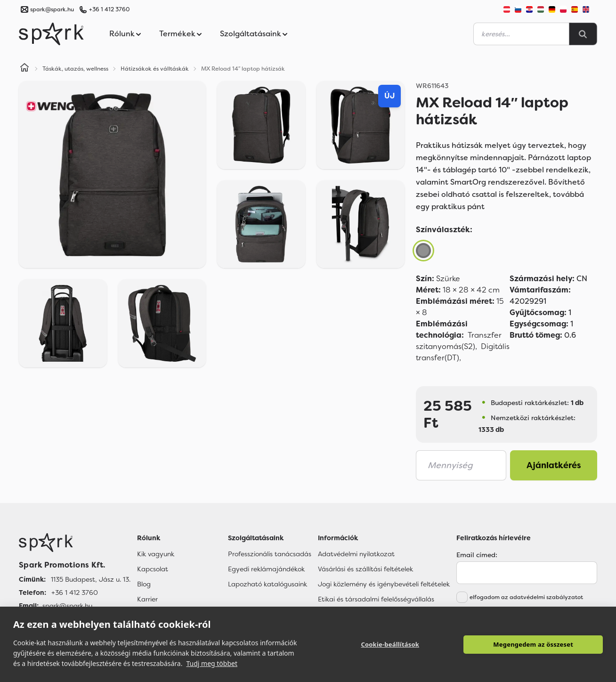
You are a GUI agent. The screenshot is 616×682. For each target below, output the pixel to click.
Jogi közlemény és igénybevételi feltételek (384, 584)
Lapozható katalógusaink (267, 584)
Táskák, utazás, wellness (75, 69)
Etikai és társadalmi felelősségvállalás (376, 599)
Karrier (147, 599)
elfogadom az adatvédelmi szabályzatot (526, 597)
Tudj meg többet (212, 663)
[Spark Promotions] (51, 34)
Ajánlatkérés (554, 465)
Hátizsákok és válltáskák (155, 69)
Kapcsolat (153, 569)
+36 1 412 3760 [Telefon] (75, 593)
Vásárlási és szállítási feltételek (365, 569)
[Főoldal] (75, 543)
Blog (144, 584)
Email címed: (477, 555)
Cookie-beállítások (390, 644)
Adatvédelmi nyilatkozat (356, 554)
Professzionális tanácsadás (270, 554)
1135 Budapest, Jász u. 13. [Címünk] (91, 579)
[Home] (24, 69)
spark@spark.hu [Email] (67, 606)
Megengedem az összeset (533, 644)
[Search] (583, 34)
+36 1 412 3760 (109, 9)
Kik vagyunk (156, 554)
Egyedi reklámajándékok (266, 569)
